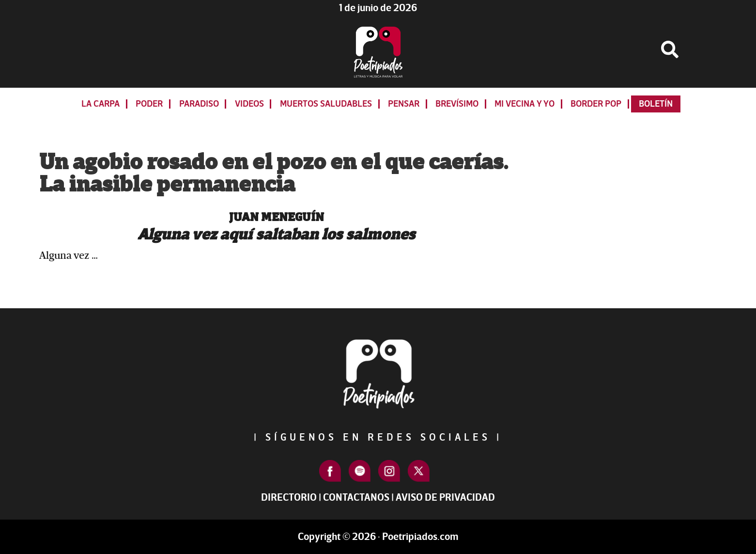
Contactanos (356, 498)
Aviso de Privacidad (445, 498)
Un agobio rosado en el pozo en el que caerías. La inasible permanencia (274, 174)
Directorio (289, 498)
